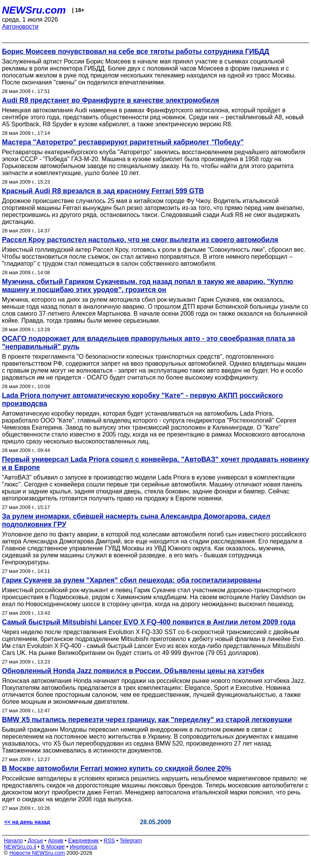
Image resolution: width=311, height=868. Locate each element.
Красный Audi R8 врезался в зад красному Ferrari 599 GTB (103, 191)
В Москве (53, 847)
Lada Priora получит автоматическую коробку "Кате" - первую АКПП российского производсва (142, 400)
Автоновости (20, 27)
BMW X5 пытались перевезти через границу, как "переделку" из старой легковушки (147, 720)
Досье (35, 840)
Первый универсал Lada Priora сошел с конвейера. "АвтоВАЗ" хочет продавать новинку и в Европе (155, 463)
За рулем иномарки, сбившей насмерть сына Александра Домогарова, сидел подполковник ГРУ (136, 520)
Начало (13, 840)
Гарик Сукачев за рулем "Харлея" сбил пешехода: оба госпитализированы (131, 580)
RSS (109, 840)
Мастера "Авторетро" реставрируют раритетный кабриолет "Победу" (123, 142)
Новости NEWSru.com (37, 853)
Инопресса (84, 847)
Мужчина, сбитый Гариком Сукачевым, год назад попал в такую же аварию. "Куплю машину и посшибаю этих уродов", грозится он (148, 286)
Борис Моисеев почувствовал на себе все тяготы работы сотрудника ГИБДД (136, 52)
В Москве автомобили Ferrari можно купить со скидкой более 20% (117, 768)
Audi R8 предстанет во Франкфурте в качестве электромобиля (111, 100)
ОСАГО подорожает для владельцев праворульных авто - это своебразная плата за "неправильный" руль (148, 343)
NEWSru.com (34, 10)
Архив (56, 840)
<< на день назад (27, 822)
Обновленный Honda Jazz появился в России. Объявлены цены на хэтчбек (133, 671)
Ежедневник (84, 840)
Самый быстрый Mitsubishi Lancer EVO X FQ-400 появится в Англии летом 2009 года (149, 622)
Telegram (131, 840)
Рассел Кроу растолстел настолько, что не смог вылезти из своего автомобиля (140, 240)
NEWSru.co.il (20, 847)
